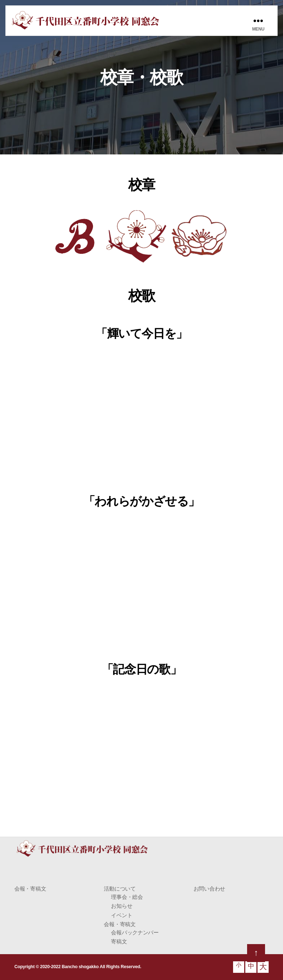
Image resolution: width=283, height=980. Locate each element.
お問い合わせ (209, 889)
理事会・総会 (127, 897)
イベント (122, 915)
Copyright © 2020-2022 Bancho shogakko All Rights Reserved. (75, 967)
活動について (120, 889)
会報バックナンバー (135, 932)
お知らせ (122, 906)
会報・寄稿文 (30, 889)
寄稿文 (119, 941)
